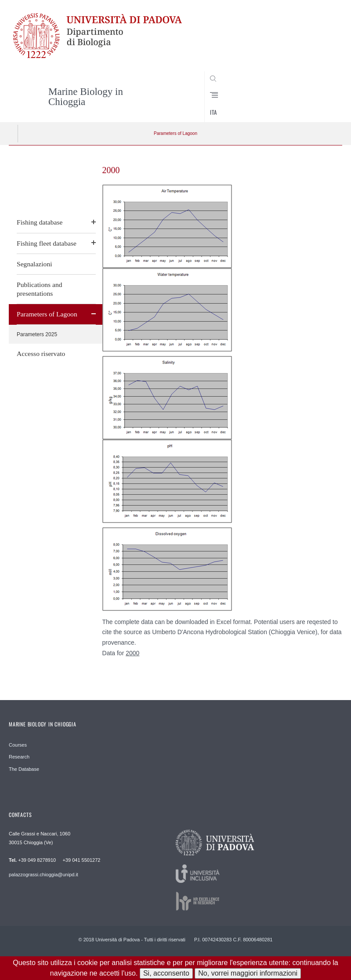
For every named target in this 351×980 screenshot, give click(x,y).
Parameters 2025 (37, 334)
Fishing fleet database (47, 243)
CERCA (320, 106)
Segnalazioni (34, 264)
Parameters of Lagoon (175, 133)
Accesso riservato (41, 354)
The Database (24, 769)
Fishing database (40, 222)
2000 (132, 653)
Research (19, 757)
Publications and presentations (40, 289)
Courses (18, 745)
